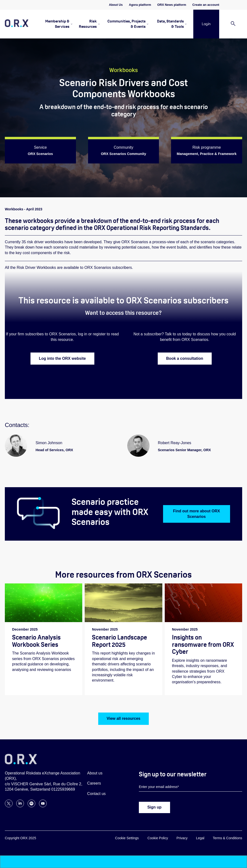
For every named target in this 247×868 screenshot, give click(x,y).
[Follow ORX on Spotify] (31, 806)
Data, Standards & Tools (170, 24)
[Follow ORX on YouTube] (43, 806)
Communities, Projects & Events (127, 24)
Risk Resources (88, 24)
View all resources (123, 719)
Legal (200, 838)
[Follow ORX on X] (9, 806)
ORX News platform (172, 5)
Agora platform (140, 5)
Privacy (182, 838)
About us (95, 773)
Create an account (206, 5)
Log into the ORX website (62, 358)
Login (206, 24)
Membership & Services (57, 24)
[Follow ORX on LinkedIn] (20, 806)
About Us (116, 5)
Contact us (96, 794)
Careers (94, 783)
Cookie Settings (127, 838)
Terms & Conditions (228, 838)
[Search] (233, 24)
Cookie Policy (158, 838)
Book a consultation (185, 358)
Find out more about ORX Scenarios (196, 514)
